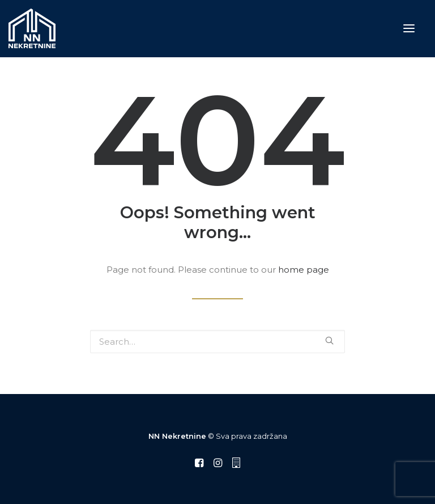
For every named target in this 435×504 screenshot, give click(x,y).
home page (304, 270)
